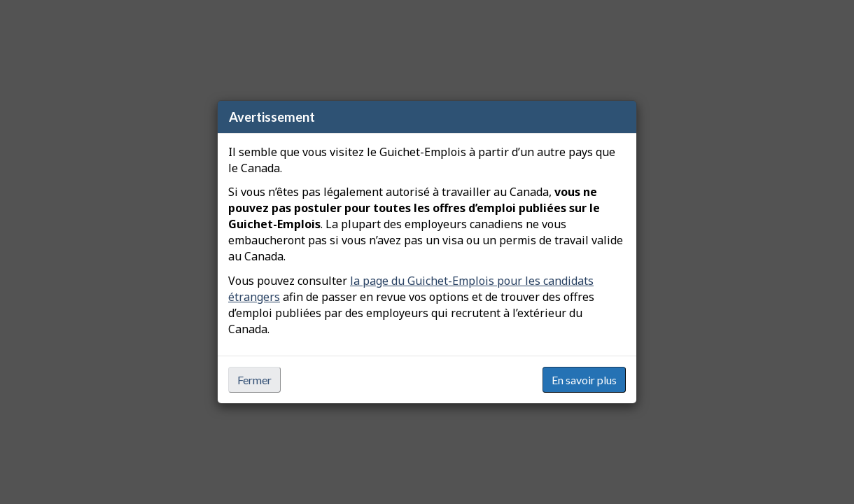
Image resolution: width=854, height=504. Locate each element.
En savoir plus (584, 380)
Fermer (254, 380)
